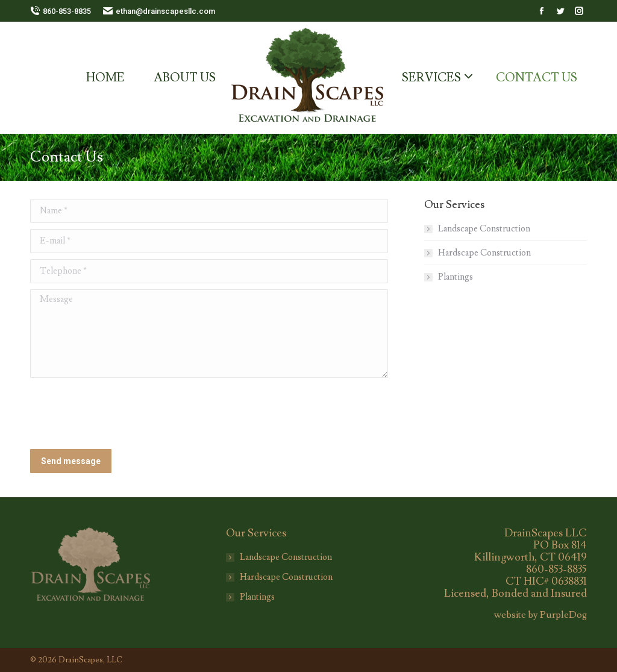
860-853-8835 (61, 11)
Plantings (456, 277)
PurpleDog (563, 615)
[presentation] (122, 413)
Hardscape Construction (484, 253)
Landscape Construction (484, 229)
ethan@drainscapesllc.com (159, 11)
